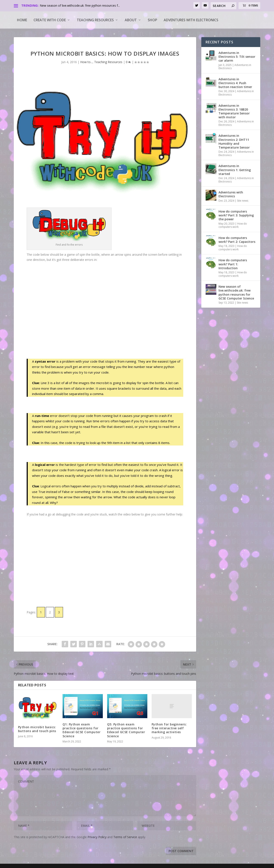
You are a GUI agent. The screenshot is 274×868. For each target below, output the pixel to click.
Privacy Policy (97, 837)
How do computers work (233, 225)
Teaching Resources (95, 20)
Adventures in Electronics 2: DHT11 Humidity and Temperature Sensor (234, 141)
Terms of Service (125, 837)
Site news (243, 201)
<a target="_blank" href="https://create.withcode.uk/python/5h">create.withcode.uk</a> (105, 310)
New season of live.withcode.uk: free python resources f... (80, 5)
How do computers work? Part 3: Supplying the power (236, 215)
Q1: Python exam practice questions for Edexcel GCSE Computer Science (82, 730)
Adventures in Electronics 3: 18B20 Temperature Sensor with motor (234, 111)
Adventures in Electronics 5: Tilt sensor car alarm (237, 57)
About (131, 20)
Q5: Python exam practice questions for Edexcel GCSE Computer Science (126, 730)
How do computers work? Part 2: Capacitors (237, 240)
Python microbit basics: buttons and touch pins (37, 729)
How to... (86, 62)
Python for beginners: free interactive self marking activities (169, 728)
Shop (152, 20)
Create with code (50, 20)
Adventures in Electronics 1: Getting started (235, 170)
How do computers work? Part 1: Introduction (233, 264)
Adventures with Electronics (191, 20)
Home (22, 20)
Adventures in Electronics (235, 67)
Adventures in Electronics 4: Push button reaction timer (235, 83)
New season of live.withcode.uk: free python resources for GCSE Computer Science (236, 292)
